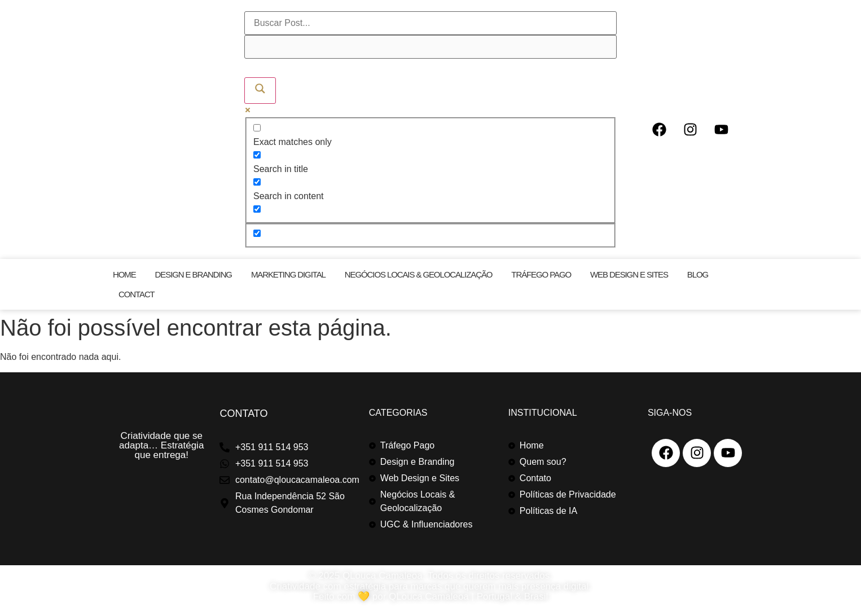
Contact (137, 294)
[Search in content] (257, 182)
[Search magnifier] (260, 91)
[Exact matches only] (257, 128)
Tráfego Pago (541, 274)
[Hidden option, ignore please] (257, 233)
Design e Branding (194, 274)
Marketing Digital (288, 274)
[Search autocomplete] (430, 47)
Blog (698, 274)
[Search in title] (257, 155)
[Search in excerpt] (257, 209)
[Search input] (430, 23)
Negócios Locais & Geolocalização (419, 274)
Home (124, 274)
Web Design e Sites (629, 274)
